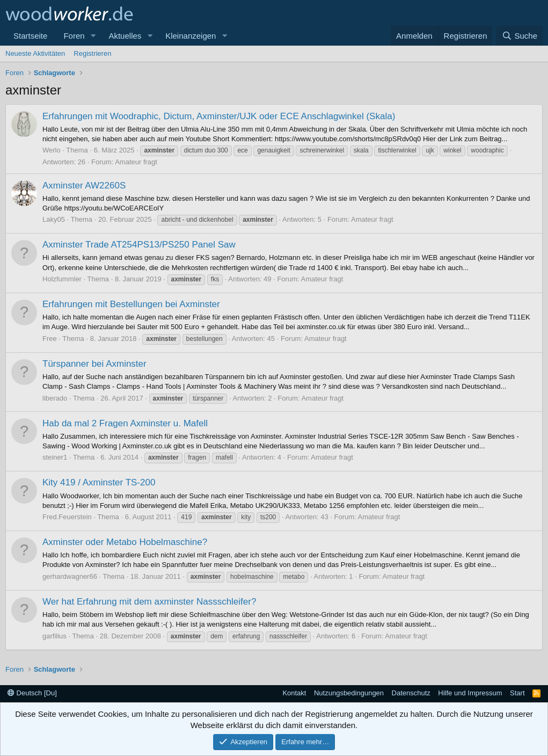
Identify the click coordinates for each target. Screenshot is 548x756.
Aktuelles (125, 36)
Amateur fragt (136, 162)
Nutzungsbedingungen (349, 693)
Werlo (52, 150)
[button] (93, 36)
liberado (55, 398)
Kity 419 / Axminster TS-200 (99, 482)
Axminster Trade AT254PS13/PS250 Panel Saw (139, 245)
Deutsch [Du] (32, 693)
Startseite (30, 36)
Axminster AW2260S (84, 186)
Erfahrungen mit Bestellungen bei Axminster (131, 304)
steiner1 (55, 457)
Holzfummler (62, 279)
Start (517, 693)
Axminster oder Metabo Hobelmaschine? (125, 542)
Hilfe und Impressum (470, 693)
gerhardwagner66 (70, 576)
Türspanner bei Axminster (94, 364)
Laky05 (54, 219)
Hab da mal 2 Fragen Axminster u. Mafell (125, 423)
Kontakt (294, 693)
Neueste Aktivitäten (35, 53)
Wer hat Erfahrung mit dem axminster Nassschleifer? (149, 602)
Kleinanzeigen (191, 36)
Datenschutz (411, 693)
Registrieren (92, 53)
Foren (74, 36)
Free (50, 339)
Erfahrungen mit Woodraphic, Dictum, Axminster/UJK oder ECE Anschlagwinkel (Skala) (219, 116)
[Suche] (520, 36)
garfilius (54, 636)
